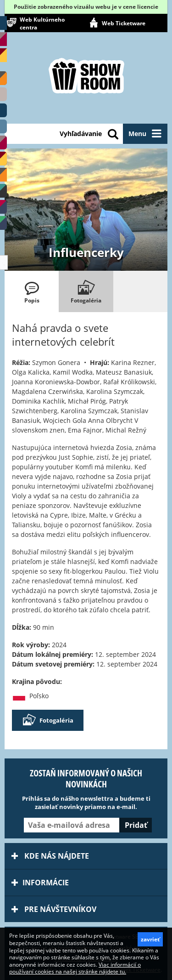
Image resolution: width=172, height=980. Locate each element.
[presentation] (32, 291)
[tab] (32, 291)
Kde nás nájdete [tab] (50, 856)
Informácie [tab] (40, 883)
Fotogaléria (48, 720)
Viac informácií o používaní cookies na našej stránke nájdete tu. (75, 968)
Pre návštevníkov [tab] (54, 909)
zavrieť (150, 939)
